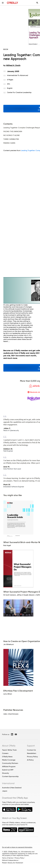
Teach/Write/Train (9, 750)
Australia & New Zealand (12, 788)
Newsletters (32, 753)
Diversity (5, 773)
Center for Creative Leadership (19, 92)
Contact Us (31, 750)
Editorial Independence (10, 860)
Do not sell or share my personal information (17, 847)
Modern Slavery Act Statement (13, 863)
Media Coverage (9, 760)
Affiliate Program (9, 767)
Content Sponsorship (10, 776)
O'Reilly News (7, 757)
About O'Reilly (9, 746)
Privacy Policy (32, 757)
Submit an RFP (8, 770)
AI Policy (30, 760)
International (8, 783)
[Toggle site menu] (3, 3)
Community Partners (10, 763)
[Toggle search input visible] (37, 3)
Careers (5, 753)
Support (31, 746)
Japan (5, 791)
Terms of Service (8, 858)
